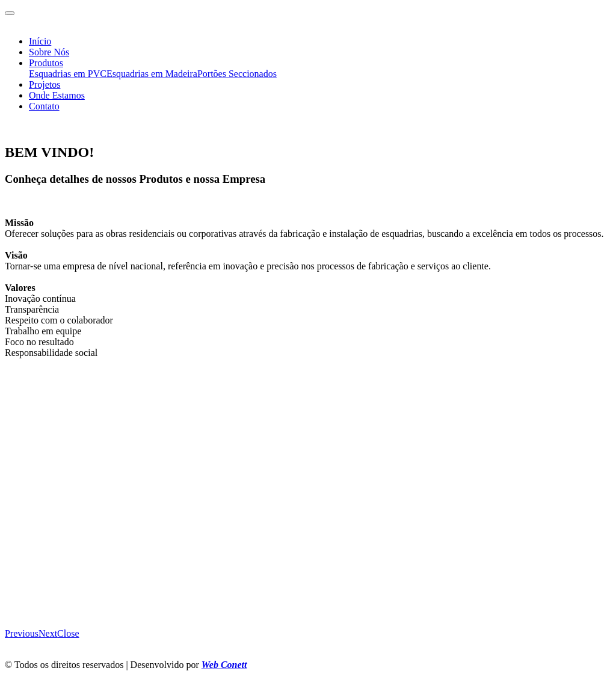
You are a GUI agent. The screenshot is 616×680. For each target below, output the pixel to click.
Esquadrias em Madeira (152, 74)
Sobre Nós (49, 52)
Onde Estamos (57, 95)
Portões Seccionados (237, 74)
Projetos (45, 84)
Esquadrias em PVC (68, 74)
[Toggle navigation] (10, 13)
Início (40, 41)
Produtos (46, 63)
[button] (22, 633)
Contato (44, 106)
